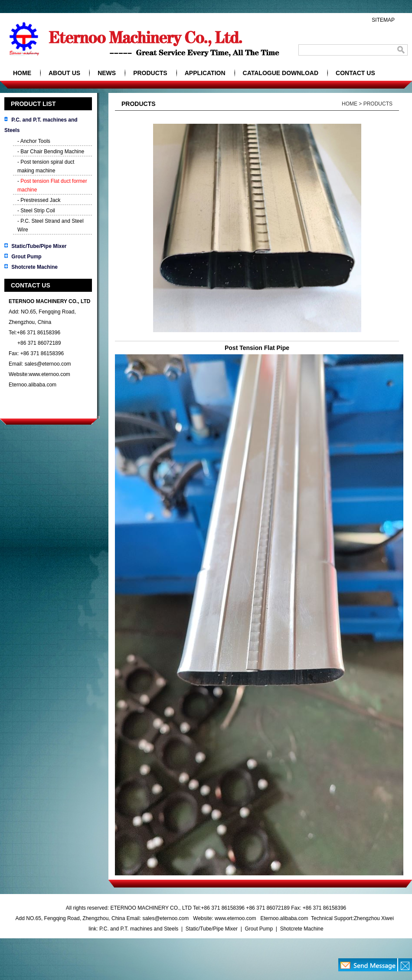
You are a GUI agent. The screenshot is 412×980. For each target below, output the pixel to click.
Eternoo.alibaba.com (33, 385)
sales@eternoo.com (48, 364)
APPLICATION (205, 73)
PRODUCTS (150, 73)
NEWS (107, 73)
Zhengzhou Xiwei (374, 918)
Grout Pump (26, 257)
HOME (22, 73)
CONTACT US (355, 73)
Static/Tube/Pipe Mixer (39, 246)
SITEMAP (383, 20)
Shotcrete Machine (34, 267)
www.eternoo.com (49, 374)
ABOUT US (64, 73)
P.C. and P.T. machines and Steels (140, 929)
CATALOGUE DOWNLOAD (281, 73)
